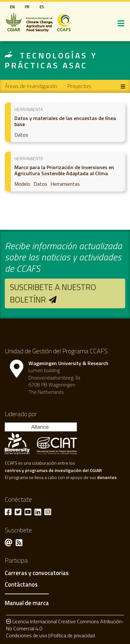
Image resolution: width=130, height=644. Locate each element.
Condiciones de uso (27, 635)
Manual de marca (27, 603)
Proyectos (79, 86)
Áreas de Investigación (31, 86)
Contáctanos (21, 585)
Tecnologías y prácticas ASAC (51, 60)
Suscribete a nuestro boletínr (53, 293)
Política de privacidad (73, 635)
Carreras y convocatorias (37, 573)
